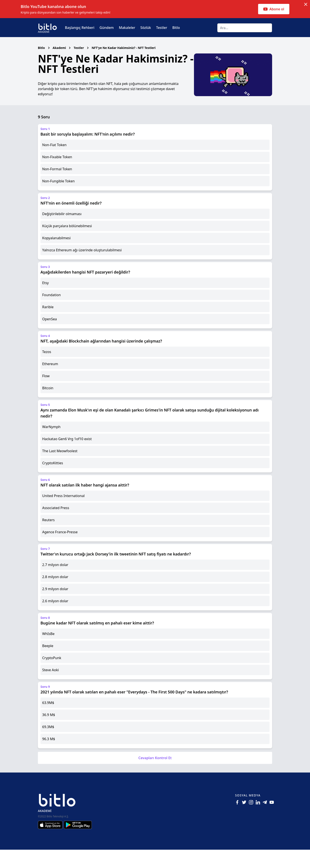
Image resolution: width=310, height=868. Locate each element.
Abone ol (274, 9)
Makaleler (127, 28)
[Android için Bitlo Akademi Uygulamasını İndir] (78, 843)
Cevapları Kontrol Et (155, 776)
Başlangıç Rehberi (80, 28)
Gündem (107, 28)
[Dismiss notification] (306, 4)
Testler (162, 28)
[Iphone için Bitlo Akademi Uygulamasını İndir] (51, 843)
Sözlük (146, 28)
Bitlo (176, 28)
